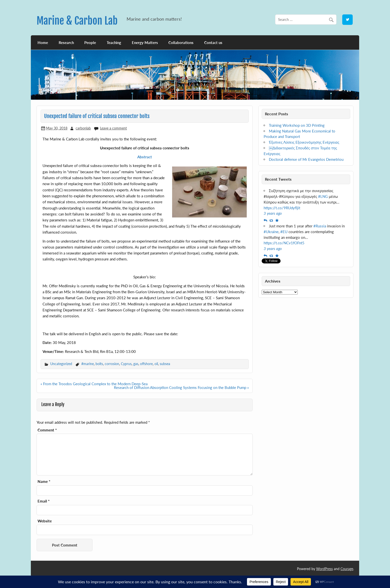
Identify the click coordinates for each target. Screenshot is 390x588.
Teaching (114, 42)
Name (44, 482)
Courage (347, 569)
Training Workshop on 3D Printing (297, 125)
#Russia (320, 226)
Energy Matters (145, 42)
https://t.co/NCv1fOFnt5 (284, 243)
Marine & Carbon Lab (77, 21)
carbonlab (83, 128)
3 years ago (273, 213)
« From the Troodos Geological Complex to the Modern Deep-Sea (94, 384)
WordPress (324, 569)
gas (136, 364)
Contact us (213, 42)
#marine (88, 364)
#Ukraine (271, 232)
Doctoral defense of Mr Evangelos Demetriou (306, 159)
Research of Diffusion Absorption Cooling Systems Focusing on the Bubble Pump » (181, 387)
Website (45, 521)
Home (43, 42)
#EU (284, 232)
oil (156, 364)
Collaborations (181, 42)
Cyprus (126, 364)
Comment (47, 430)
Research (66, 42)
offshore (146, 364)
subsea (165, 364)
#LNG (323, 196)
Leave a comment (113, 128)
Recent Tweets (278, 179)
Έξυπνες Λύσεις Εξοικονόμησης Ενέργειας (304, 142)
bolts (99, 364)
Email (44, 501)
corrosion (112, 364)
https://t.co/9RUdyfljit (282, 208)
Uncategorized (61, 364)
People (90, 42)
